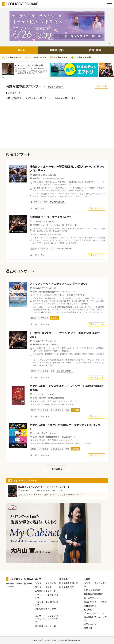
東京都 (36, 178)
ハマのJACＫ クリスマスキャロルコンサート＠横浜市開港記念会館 (67, 388)
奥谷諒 (88, 298)
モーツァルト (90, 307)
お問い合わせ (90, 624)
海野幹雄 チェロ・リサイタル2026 (51, 217)
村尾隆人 (70, 404)
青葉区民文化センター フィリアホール (59, 292)
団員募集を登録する (69, 583)
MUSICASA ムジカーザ (50, 344)
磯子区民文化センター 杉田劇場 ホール (59, 437)
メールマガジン (91, 598)
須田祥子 (70, 304)
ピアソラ (80, 196)
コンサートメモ (59, 57)
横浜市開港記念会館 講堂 (53, 398)
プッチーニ (54, 194)
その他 (87, 579)
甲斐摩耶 (48, 354)
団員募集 (64, 579)
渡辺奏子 (37, 301)
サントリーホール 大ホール (52, 178)
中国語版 (10, 586)
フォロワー (13, 93)
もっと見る (57, 469)
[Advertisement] (57, 124)
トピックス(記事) (92, 590)
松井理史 (61, 404)
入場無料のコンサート (45, 591)
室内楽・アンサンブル (39, 249)
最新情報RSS (90, 606)
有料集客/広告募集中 (94, 594)
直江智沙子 (52, 304)
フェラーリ (92, 360)
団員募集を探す (67, 587)
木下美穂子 (77, 188)
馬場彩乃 (79, 443)
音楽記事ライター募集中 (95, 602)
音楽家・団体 (57, 50)
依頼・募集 (95, 50)
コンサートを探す (12, 57)
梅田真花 (66, 301)
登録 (81, 57)
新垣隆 (102, 238)
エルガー (37, 194)
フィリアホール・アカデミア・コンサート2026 (58, 283)
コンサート (19, 50)
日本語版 (10, 583)
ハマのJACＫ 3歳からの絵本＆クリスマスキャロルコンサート (66, 427)
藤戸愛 (52, 301)
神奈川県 (37, 292)
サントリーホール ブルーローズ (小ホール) (59, 225)
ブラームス (64, 238)
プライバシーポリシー (94, 613)
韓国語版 (28, 583)
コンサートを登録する (45, 583)
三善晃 (36, 238)
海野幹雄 (93, 188)
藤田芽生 (48, 298)
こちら (56, 98)
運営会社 (88, 628)
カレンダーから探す (36, 57)
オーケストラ (36, 202)
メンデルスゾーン (40, 307)
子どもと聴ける (57, 410)
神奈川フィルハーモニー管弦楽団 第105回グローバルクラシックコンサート (67, 168)
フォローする (101, 86)
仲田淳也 (43, 188)
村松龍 (53, 404)
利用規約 (88, 609)
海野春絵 (58, 234)
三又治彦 (37, 404)
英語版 (19, 583)
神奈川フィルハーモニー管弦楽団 (70, 190)
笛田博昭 (60, 188)
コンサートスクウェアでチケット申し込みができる (46, 619)
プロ (45, 202)
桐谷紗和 (68, 298)
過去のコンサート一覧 (45, 626)
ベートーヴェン (66, 309)
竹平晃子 (87, 443)
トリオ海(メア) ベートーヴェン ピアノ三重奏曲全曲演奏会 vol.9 (65, 335)
